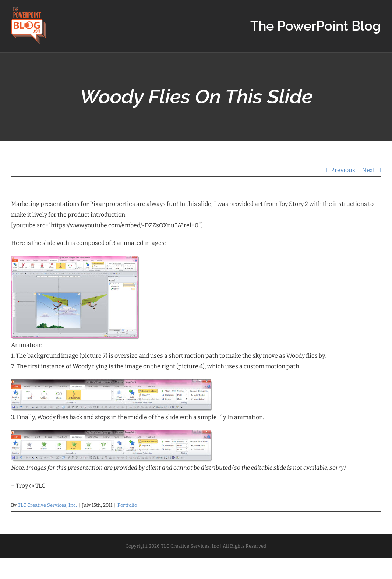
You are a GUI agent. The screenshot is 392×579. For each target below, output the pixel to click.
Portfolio (127, 505)
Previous (343, 170)
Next (368, 170)
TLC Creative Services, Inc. (47, 505)
